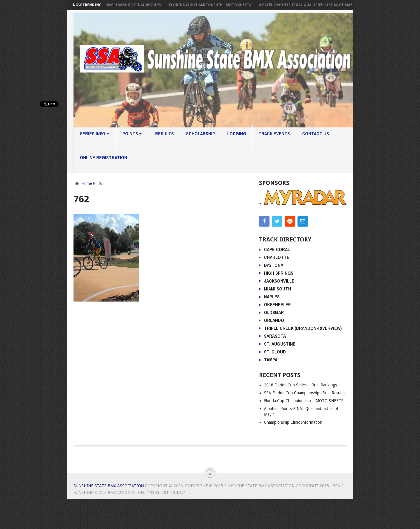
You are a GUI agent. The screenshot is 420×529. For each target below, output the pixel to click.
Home (87, 183)
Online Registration (104, 157)
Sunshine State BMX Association (109, 486)
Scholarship (201, 134)
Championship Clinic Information (293, 422)
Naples (272, 297)
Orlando (274, 320)
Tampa (271, 360)
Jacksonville (279, 281)
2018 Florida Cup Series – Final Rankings (300, 385)
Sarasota (275, 336)
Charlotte (277, 257)
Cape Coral (277, 249)
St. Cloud (275, 352)
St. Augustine (280, 344)
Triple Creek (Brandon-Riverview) (303, 328)
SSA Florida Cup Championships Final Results (120, 5)
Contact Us (316, 134)
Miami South (278, 289)
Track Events (274, 134)
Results (164, 134)
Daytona (274, 265)
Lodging (237, 134)
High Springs (279, 273)
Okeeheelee (277, 304)
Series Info (94, 134)
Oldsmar (274, 312)
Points (132, 134)
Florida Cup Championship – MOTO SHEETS (214, 5)
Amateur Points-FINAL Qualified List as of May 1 (311, 5)
